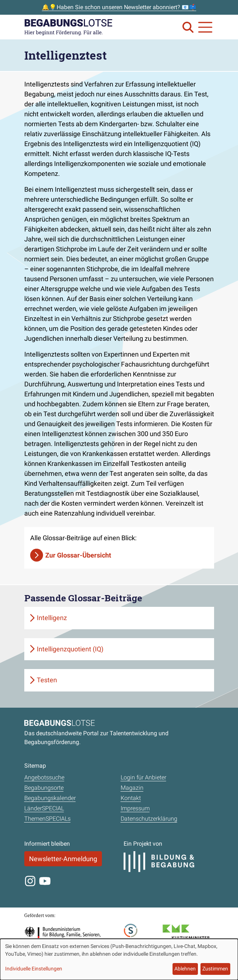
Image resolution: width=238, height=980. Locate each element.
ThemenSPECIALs (47, 819)
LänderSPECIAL (44, 808)
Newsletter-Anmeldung (63, 859)
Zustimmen (215, 969)
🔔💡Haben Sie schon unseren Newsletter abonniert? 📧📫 (119, 7)
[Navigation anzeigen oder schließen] (205, 27)
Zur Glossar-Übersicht (78, 555)
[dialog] (119, 959)
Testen (47, 680)
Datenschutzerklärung (149, 819)
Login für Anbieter (143, 777)
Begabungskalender (50, 798)
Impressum (135, 808)
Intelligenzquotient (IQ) (70, 649)
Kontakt (131, 798)
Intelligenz (52, 618)
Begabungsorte (44, 788)
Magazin (132, 788)
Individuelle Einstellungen (34, 969)
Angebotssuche (44, 777)
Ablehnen (185, 969)
